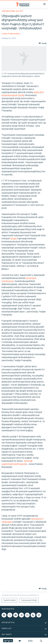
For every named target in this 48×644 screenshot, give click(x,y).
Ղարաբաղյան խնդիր (12, 11)
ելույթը (13, 238)
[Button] (43, 43)
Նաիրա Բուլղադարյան (11, 33)
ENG (31, 641)
